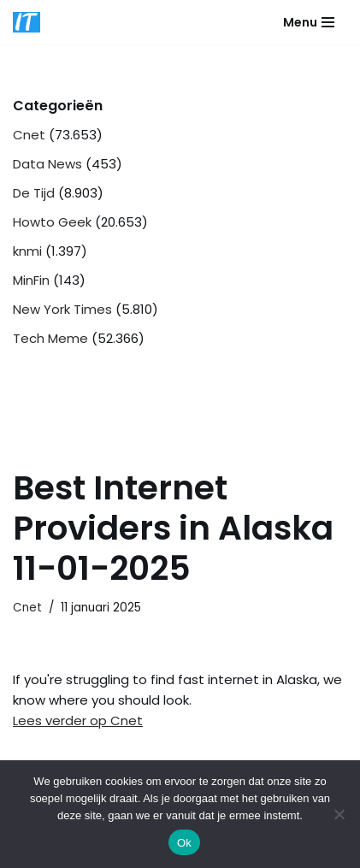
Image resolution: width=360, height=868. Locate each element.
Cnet (29, 135)
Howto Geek (52, 222)
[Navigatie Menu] (309, 22)
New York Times (62, 309)
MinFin (31, 280)
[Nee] (339, 814)
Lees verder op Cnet (78, 720)
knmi (27, 251)
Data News (47, 164)
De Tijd (34, 193)
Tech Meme (50, 338)
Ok (184, 843)
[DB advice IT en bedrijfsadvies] (27, 22)
